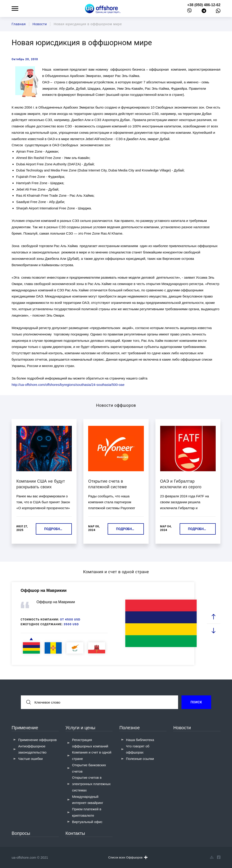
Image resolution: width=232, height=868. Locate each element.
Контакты (75, 833)
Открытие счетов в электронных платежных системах (91, 784)
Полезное (130, 728)
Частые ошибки (30, 759)
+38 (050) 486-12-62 (204, 5)
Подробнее (54, 529)
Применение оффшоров (37, 740)
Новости (182, 728)
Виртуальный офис (87, 822)
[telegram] (204, 12)
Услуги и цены (80, 728)
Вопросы (21, 833)
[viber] (189, 12)
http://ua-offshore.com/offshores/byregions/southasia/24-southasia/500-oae (68, 385)
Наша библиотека (140, 740)
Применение (25, 728)
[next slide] (213, 630)
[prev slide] (213, 617)
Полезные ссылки (140, 759)
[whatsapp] (218, 12)
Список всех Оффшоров (128, 857)
